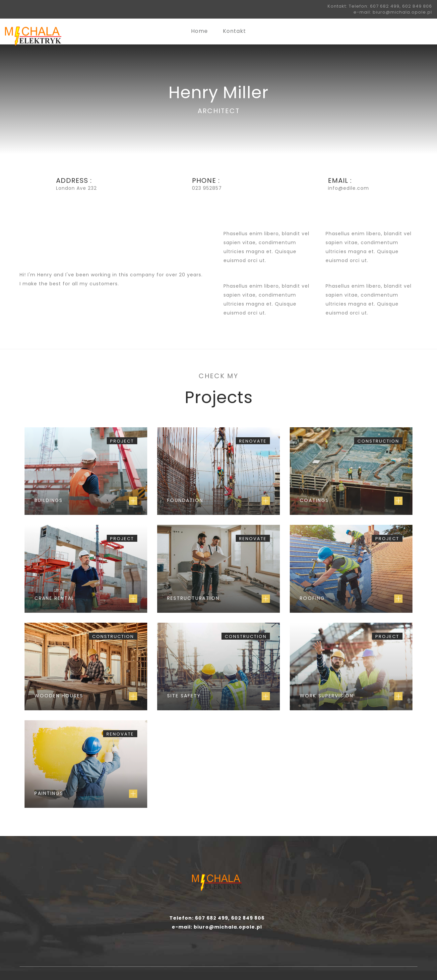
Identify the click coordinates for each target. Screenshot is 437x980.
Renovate (253, 441)
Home (199, 31)
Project (122, 441)
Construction (378, 441)
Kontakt (234, 31)
